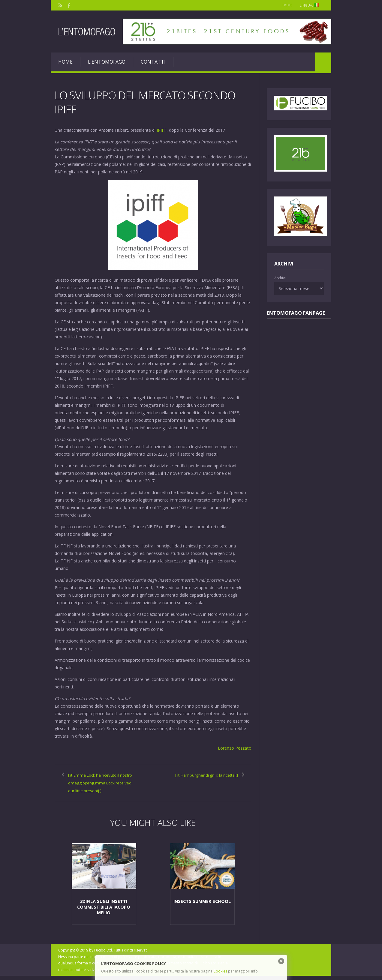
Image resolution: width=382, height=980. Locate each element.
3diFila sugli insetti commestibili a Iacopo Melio (104, 911)
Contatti (153, 62)
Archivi (280, 278)
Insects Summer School (202, 906)
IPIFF (162, 130)
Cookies (220, 971)
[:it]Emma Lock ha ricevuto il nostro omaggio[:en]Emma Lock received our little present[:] (101, 786)
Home (285, 5)
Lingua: (311, 5)
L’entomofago (107, 62)
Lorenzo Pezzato (235, 747)
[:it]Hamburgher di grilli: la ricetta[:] (206, 778)
